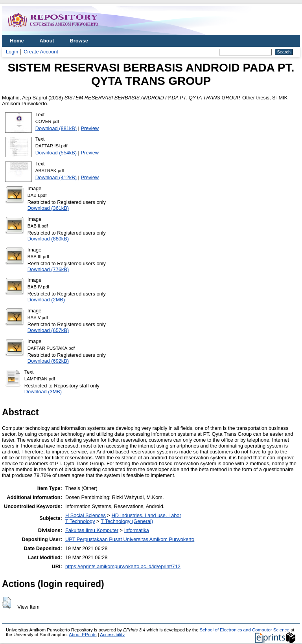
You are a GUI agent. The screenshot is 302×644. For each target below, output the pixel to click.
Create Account (41, 52)
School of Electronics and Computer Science (245, 630)
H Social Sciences (86, 515)
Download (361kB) (48, 208)
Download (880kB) (48, 239)
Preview (90, 128)
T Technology (80, 521)
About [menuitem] (47, 41)
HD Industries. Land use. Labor (146, 515)
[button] (6, 603)
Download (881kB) (56, 128)
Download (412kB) (56, 177)
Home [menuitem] (17, 41)
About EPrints (83, 635)
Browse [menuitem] (79, 41)
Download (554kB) (56, 153)
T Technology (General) (127, 521)
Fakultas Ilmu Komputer (92, 530)
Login (12, 52)
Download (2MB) (46, 300)
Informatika (137, 530)
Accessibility (112, 635)
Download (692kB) (48, 361)
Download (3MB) (43, 392)
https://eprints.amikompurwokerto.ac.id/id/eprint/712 (123, 566)
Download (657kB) (48, 330)
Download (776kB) (48, 269)
